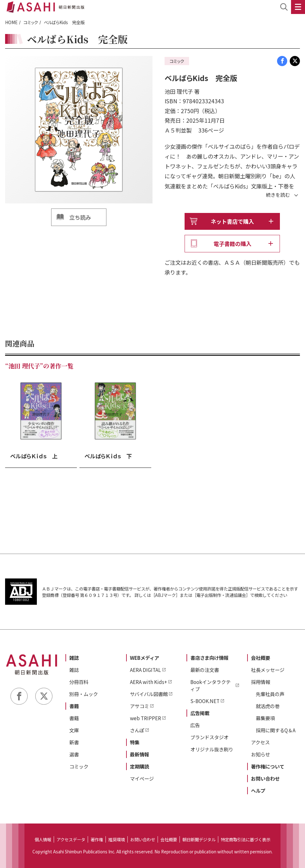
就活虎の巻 (268, 706)
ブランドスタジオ (209, 737)
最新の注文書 (205, 670)
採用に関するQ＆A (276, 730)
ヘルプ (258, 790)
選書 (74, 754)
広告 (195, 725)
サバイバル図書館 (149, 694)
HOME (11, 22)
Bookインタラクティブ (210, 685)
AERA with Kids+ (149, 682)
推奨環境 (117, 839)
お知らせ (261, 754)
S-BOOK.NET (205, 701)
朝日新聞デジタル (199, 839)
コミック (31, 22)
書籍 (74, 706)
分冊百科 (79, 682)
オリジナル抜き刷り (212, 749)
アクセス (260, 742)
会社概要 (261, 658)
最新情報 (139, 754)
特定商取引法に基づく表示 (246, 839)
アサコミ (139, 706)
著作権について (268, 766)
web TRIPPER (146, 718)
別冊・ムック (84, 694)
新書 (74, 742)
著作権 (97, 839)
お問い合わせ (265, 778)
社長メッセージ (268, 670)
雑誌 (74, 658)
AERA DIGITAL (146, 670)
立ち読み (80, 217)
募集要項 (265, 718)
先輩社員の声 (270, 694)
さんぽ (137, 730)
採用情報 (261, 682)
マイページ (142, 778)
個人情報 (43, 839)
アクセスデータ (71, 839)
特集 (135, 742)
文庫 (74, 730)
